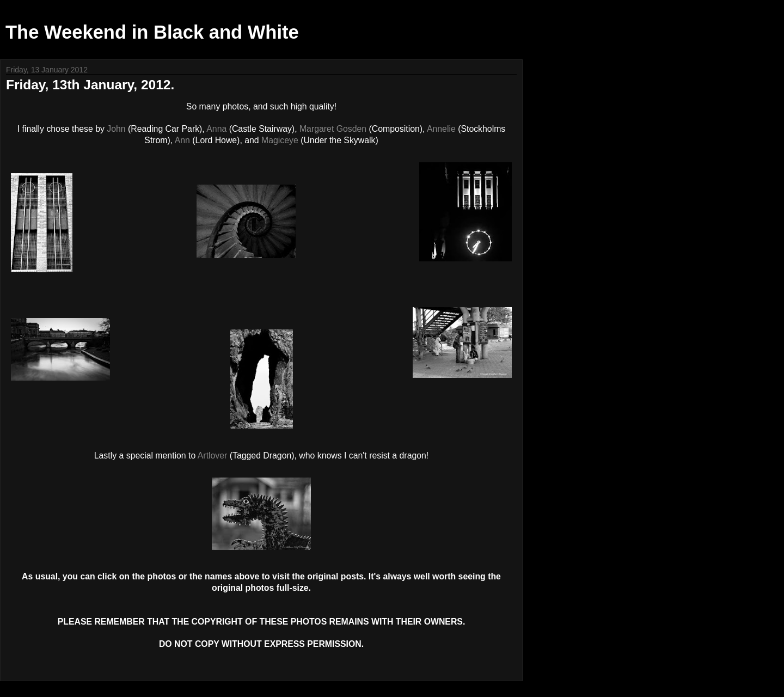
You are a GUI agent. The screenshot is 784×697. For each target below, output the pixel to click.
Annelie (441, 129)
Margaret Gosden (333, 129)
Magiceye (280, 140)
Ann (182, 140)
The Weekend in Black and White (152, 32)
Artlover (213, 456)
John (116, 129)
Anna (216, 129)
